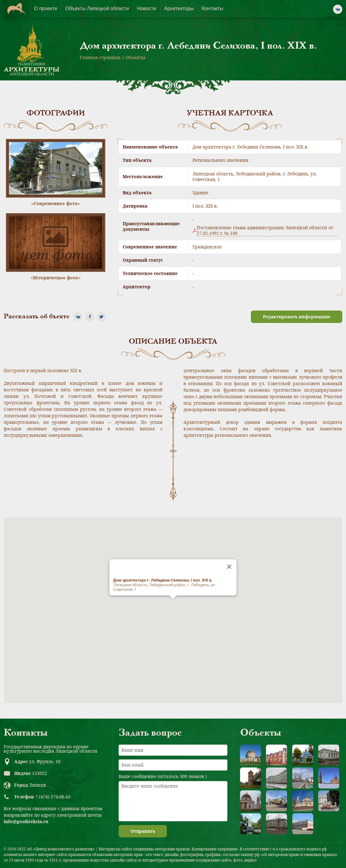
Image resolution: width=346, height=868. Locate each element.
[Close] (229, 567)
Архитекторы (179, 9)
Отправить (143, 831)
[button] (173, 605)
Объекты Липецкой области (97, 9)
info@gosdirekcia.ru (26, 821)
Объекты (135, 57)
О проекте (46, 9)
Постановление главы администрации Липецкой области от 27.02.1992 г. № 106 (265, 230)
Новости (146, 9)
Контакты (212, 9)
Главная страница (100, 57)
